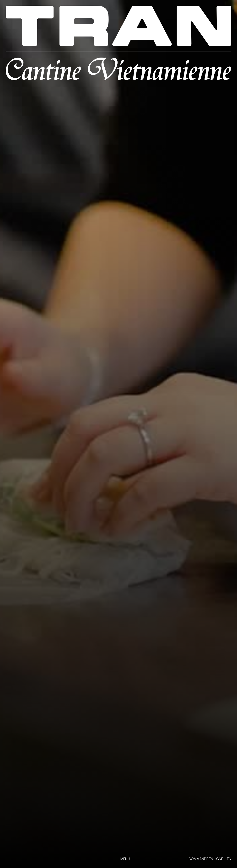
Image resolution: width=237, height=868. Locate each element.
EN (229, 859)
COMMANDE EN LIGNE (206, 859)
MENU (125, 859)
